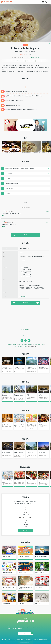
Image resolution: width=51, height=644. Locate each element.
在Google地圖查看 (25, 330)
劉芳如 (4, 210)
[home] (6, 2)
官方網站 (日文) (23, 297)
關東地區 (15, 345)
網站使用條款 (11, 640)
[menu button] (49, 2)
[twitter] (25, 340)
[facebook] (22, 340)
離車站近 (26, 336)
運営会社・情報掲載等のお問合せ (42, 640)
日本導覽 (10, 345)
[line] (29, 340)
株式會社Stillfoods (35, 57)
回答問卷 (25, 530)
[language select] (43, 2)
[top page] (6, 345)
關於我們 (4, 640)
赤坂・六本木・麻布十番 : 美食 (38, 345)
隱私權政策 (28, 640)
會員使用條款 (20, 640)
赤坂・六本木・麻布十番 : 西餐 (20, 346)
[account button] (46, 2)
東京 (19, 345)
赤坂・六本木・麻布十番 (26, 345)
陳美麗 (4, 221)
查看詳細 (48, 211)
